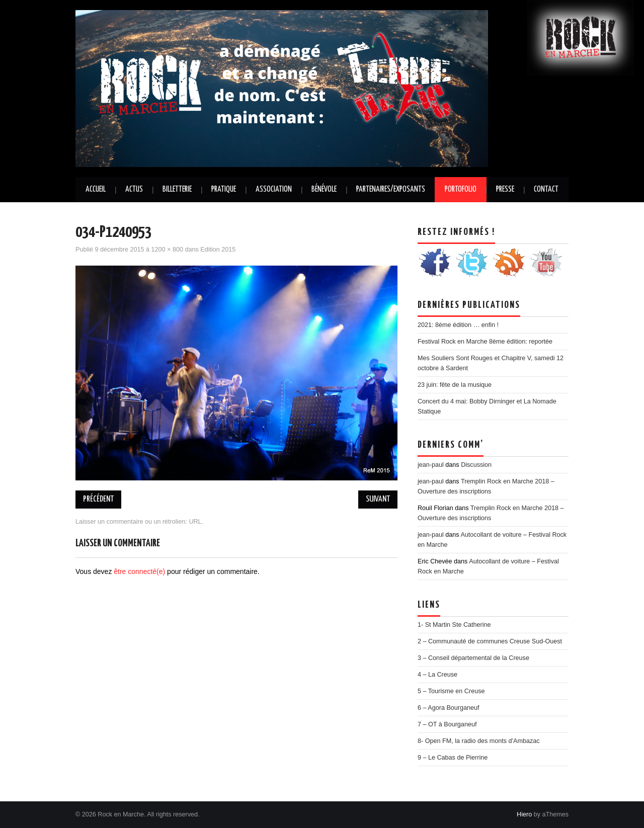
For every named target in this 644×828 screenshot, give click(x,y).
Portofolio (461, 189)
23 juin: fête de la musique (455, 385)
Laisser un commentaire (109, 522)
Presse (505, 189)
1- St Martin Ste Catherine (454, 625)
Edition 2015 (218, 250)
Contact (546, 189)
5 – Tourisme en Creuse (451, 691)
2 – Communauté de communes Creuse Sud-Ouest (490, 641)
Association (274, 189)
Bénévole (324, 189)
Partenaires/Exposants (391, 189)
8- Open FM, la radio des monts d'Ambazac (479, 741)
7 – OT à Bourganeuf (447, 724)
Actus (134, 189)
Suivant (378, 499)
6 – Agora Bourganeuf (449, 708)
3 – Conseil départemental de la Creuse (473, 658)
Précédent (98, 499)
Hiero (524, 814)
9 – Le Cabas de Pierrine (453, 758)
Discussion (476, 465)
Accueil (96, 189)
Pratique (224, 189)
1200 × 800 (167, 250)
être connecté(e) (139, 571)
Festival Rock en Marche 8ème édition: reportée (485, 342)
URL (195, 522)
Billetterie (177, 189)
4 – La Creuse (437, 675)
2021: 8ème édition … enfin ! (458, 325)
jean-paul (431, 465)
